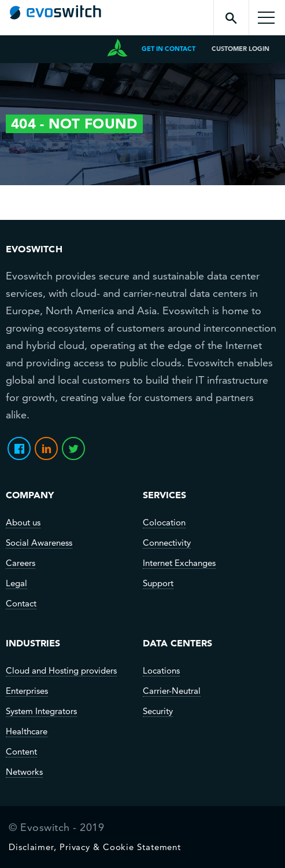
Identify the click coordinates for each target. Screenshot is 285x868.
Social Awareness (39, 543)
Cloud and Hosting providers (61, 671)
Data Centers (177, 643)
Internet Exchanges (179, 563)
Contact (21, 604)
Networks (24, 772)
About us (23, 523)
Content (21, 752)
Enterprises (27, 691)
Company (30, 495)
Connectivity (167, 543)
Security (158, 711)
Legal (16, 583)
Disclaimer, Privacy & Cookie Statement (95, 847)
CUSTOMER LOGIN (240, 49)
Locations (161, 671)
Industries (33, 643)
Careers (21, 563)
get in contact (169, 49)
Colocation (164, 523)
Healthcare (27, 731)
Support (158, 583)
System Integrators (41, 711)
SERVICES (164, 495)
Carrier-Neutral (172, 691)
